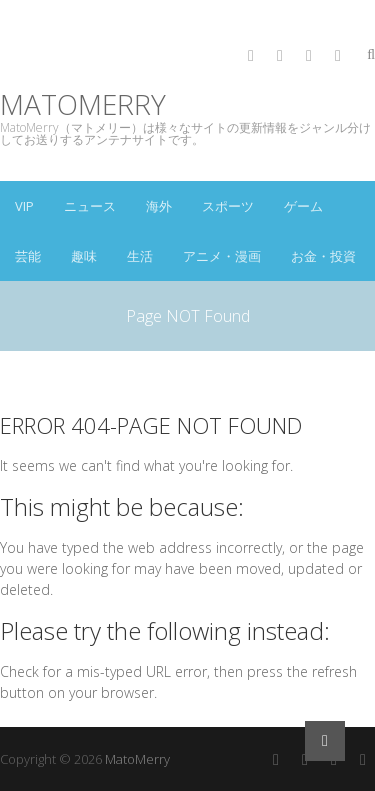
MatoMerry (83, 104)
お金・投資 (323, 256)
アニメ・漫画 (222, 256)
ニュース (90, 206)
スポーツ (228, 206)
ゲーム (303, 206)
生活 (140, 256)
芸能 (28, 256)
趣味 (84, 256)
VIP (24, 206)
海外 (159, 206)
